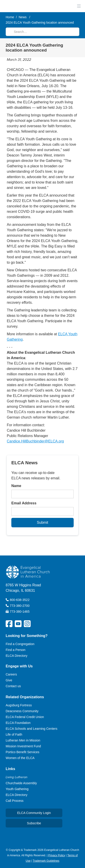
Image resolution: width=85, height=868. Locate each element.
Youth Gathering (17, 789)
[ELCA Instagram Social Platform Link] (27, 624)
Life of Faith (14, 734)
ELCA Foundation (18, 723)
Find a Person (16, 650)
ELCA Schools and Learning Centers (32, 729)
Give (9, 680)
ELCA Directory (17, 656)
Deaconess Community (22, 711)
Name (16, 486)
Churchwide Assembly (21, 783)
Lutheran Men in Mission (23, 740)
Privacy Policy (57, 855)
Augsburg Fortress (19, 705)
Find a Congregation (20, 644)
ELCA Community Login (34, 813)
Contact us (13, 686)
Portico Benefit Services (23, 752)
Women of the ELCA (20, 758)
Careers (11, 674)
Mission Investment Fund (23, 746)
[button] (78, 6)
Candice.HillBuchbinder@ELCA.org (35, 441)
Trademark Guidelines (46, 861)
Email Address (24, 503)
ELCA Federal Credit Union (25, 717)
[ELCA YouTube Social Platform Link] (18, 624)
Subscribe (34, 823)
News (23, 17)
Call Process (15, 801)
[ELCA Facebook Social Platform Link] (9, 624)
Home (10, 17)
